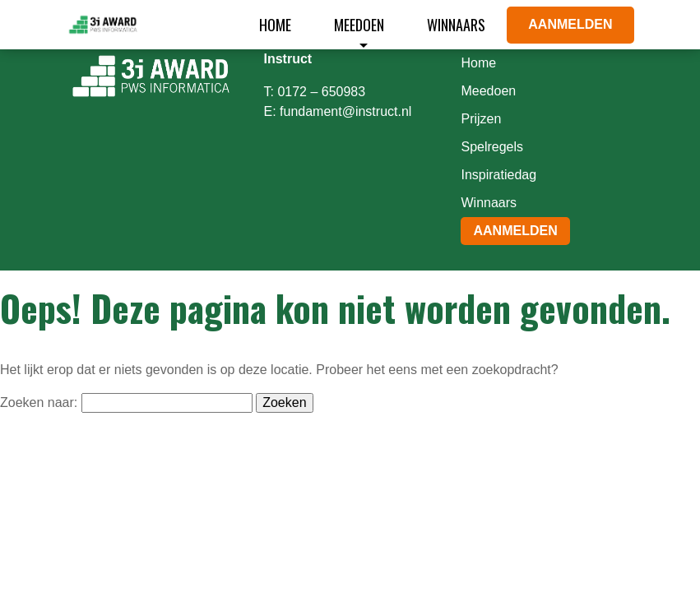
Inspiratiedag (498, 175)
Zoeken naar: (39, 402)
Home (275, 25)
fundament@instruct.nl (345, 111)
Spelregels (492, 147)
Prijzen (481, 119)
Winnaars (456, 25)
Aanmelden (570, 24)
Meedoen (359, 25)
